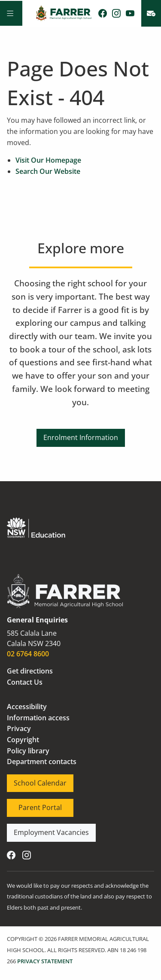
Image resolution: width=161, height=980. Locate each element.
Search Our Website (48, 171)
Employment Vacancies (45, 829)
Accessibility (27, 707)
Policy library (28, 751)
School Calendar (33, 780)
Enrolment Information (81, 434)
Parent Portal (29, 804)
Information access (38, 718)
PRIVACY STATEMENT (45, 961)
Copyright (23, 740)
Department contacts (42, 762)
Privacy (19, 728)
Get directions (30, 671)
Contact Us (25, 682)
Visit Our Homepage (48, 160)
